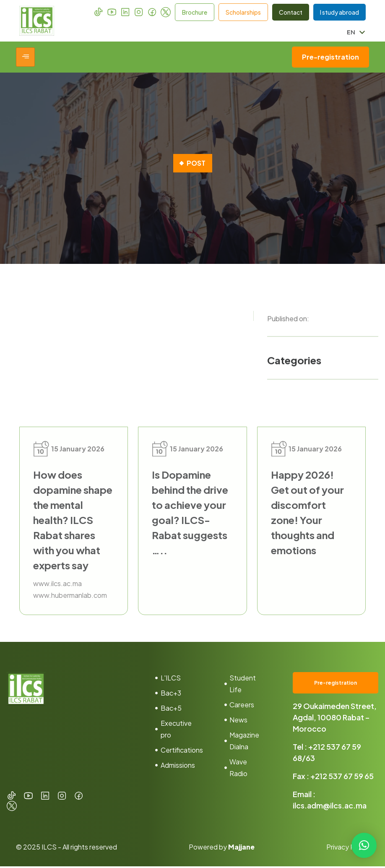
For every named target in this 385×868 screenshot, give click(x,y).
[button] (364, 845)
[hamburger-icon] (25, 57)
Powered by (222, 848)
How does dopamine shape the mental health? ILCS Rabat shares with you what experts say (73, 520)
